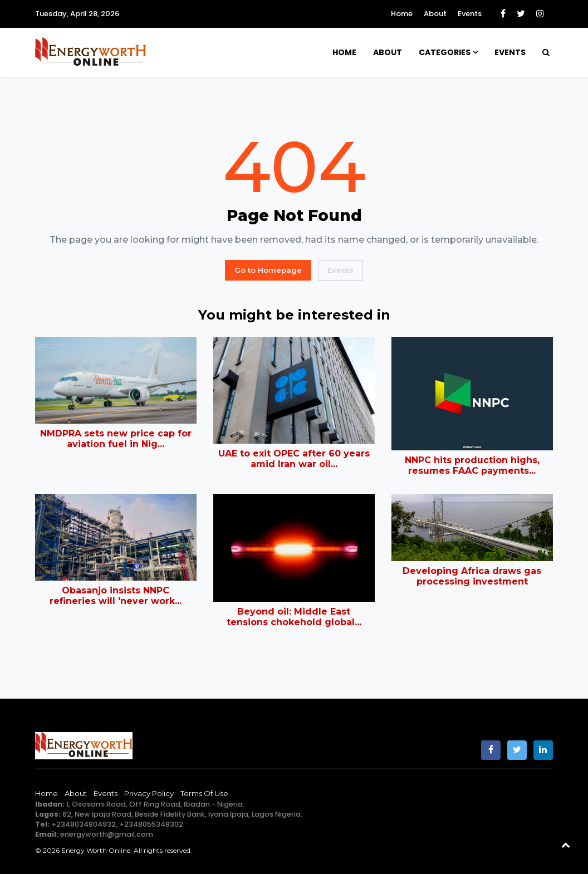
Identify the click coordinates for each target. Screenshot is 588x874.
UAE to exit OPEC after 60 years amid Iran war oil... (294, 459)
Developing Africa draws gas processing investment (472, 576)
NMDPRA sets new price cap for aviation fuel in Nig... (116, 439)
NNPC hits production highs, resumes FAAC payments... (472, 465)
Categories (445, 52)
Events (470, 14)
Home (402, 14)
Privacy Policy (149, 793)
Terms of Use (204, 793)
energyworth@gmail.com (107, 834)
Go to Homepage (268, 270)
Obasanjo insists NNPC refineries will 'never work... (116, 596)
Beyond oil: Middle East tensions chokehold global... (294, 617)
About (435, 14)
